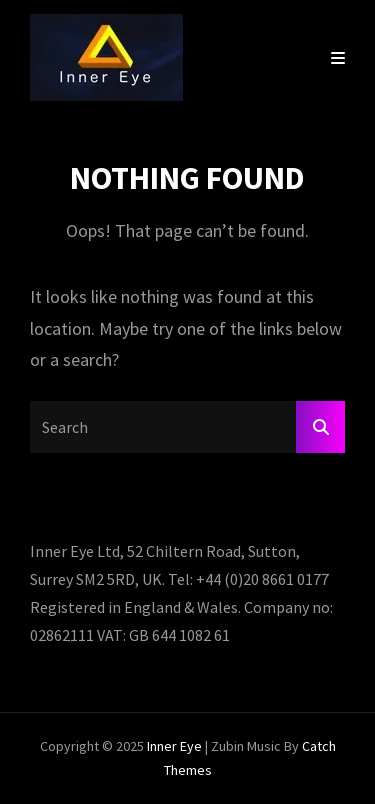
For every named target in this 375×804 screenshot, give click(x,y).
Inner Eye (174, 746)
